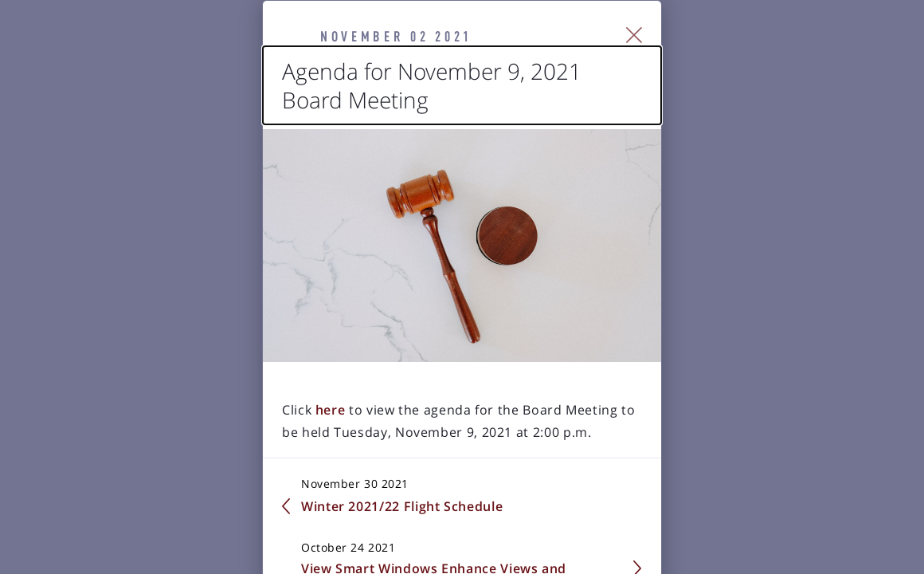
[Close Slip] (817, 56)
